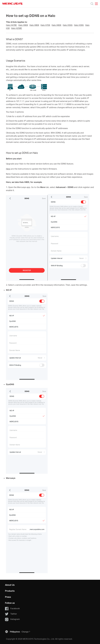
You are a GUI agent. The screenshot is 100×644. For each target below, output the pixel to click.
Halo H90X (23, 25)
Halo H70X (45, 25)
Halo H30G (79, 25)
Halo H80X (34, 25)
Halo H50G (68, 25)
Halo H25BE (17, 28)
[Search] (92, 4)
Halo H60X (56, 25)
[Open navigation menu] (96, 4)
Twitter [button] (11, 614)
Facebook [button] (12, 609)
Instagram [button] (12, 619)
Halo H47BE (11, 25)
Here (8, 169)
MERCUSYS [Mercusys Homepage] (12, 4)
